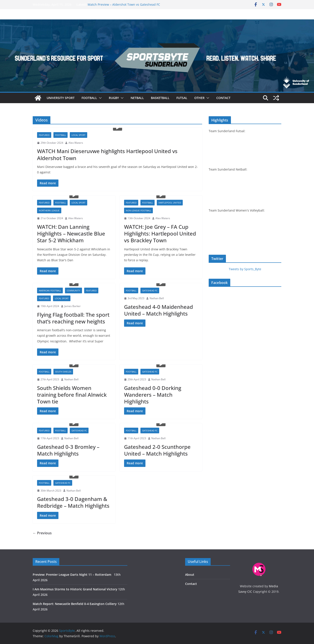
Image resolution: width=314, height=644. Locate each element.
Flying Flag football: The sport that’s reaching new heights (73, 318)
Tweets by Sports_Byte (245, 269)
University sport (61, 98)
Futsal (182, 98)
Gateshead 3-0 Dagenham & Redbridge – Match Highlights (73, 502)
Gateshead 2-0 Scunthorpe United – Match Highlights (157, 450)
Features (44, 298)
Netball (137, 98)
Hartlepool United (170, 203)
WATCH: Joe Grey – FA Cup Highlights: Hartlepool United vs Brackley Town (160, 233)
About (190, 575)
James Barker (73, 306)
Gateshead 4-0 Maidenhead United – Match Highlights (159, 310)
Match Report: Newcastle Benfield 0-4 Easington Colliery (75, 604)
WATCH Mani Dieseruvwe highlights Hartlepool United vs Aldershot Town (107, 154)
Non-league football (138, 210)
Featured (44, 135)
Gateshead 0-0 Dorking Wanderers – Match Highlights (153, 395)
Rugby (114, 98)
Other (199, 98)
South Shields (63, 372)
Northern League (49, 210)
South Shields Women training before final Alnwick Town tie (72, 395)
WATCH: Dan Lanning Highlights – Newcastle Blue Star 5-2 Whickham (71, 233)
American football (50, 290)
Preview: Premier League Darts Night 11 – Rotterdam (73, 575)
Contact (223, 98)
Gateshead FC (150, 290)
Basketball (160, 98)
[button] (99, 98)
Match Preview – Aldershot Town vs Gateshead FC (124, 4)
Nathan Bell (157, 298)
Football (89, 98)
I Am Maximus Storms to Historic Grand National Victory (75, 589)
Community (73, 290)
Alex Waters (76, 143)
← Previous (42, 533)
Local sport (78, 135)
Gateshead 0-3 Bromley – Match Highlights (68, 450)
